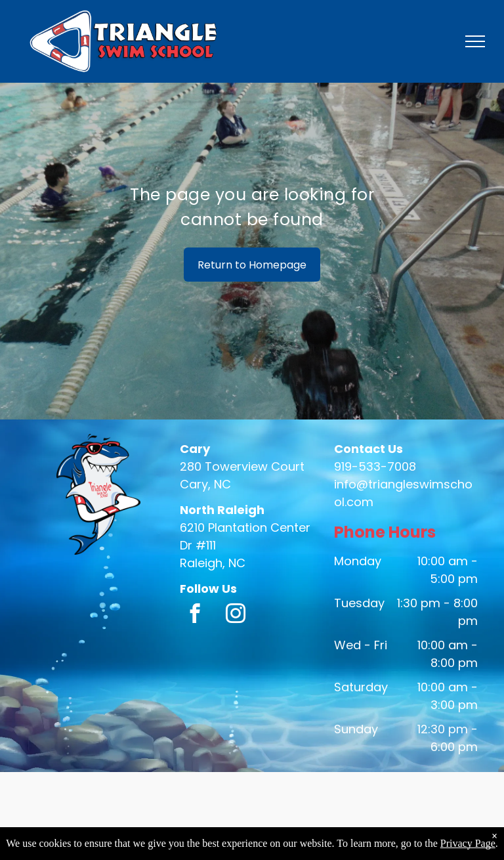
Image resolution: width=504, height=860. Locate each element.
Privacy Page (468, 843)
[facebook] (195, 615)
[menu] (475, 41)
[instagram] (235, 615)
